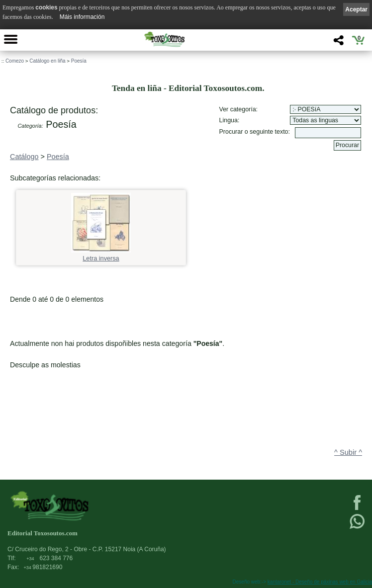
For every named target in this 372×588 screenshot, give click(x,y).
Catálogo (24, 157)
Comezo (15, 61)
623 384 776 (49, 558)
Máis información (82, 17)
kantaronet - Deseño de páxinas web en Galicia (320, 582)
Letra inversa (101, 255)
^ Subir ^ (348, 452)
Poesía (79, 61)
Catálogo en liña (47, 61)
